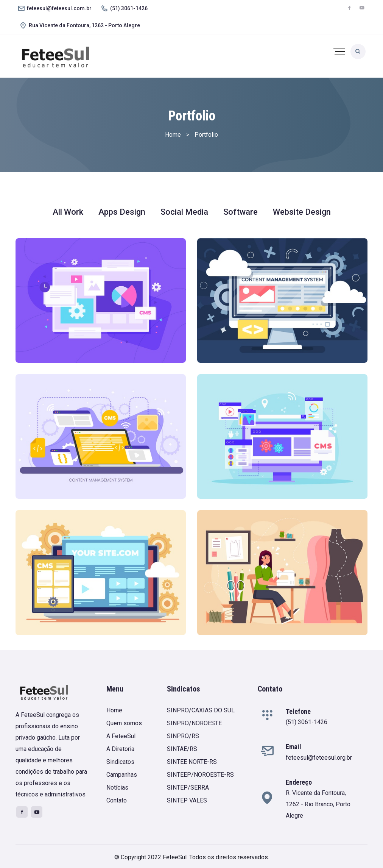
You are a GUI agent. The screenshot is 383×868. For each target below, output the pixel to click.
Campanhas (122, 775)
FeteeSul (175, 857)
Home (114, 710)
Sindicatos (120, 762)
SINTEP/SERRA (188, 788)
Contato (117, 800)
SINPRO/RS (183, 736)
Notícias (117, 788)
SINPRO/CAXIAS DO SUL (201, 710)
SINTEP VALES (187, 800)
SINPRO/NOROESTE (194, 723)
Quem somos (124, 723)
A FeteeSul (121, 736)
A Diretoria (120, 749)
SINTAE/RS (182, 749)
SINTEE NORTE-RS (192, 762)
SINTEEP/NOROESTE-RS (200, 775)
